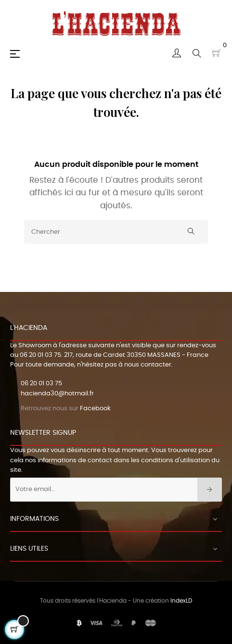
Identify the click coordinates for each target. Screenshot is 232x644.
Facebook (95, 409)
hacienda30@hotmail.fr (57, 394)
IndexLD (181, 601)
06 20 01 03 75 (40, 355)
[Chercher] (116, 232)
